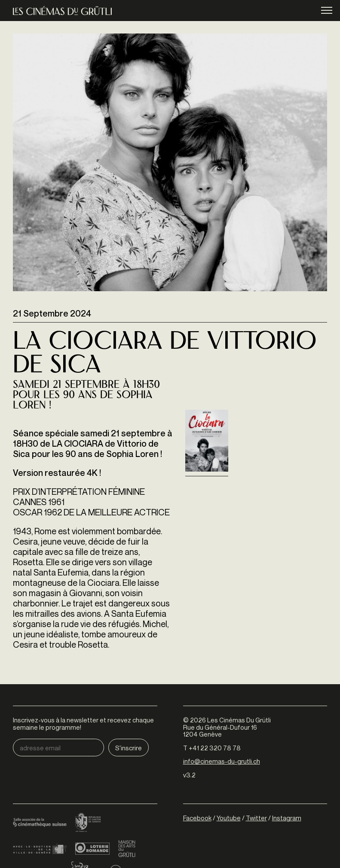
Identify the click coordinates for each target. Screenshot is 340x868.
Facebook (197, 818)
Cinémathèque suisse (40, 823)
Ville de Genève (40, 849)
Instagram (287, 818)
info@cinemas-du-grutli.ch (222, 761)
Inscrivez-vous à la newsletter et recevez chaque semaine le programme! (83, 723)
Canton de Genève (88, 823)
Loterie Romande (92, 849)
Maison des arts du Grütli (127, 849)
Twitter (256, 818)
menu (327, 11)
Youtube (229, 818)
